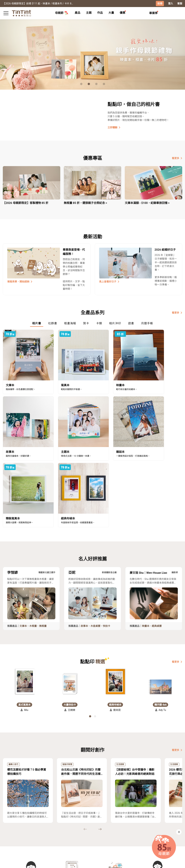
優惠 (122, 13)
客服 (180, 4)
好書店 (67, 831)
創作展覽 (8, 836)
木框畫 (33, 541)
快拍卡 (106, 541)
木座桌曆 (95, 541)
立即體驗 (114, 127)
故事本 (84, 541)
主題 (89, 13)
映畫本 (146, 541)
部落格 (53, 836)
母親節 (62, 13)
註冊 (160, 4)
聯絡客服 (39, 836)
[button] (24, 597)
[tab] (77, 13)
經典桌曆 (157, 541)
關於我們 (54, 831)
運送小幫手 (24, 831)
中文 (177, 863)
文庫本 (23, 541)
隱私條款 (39, 841)
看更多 (177, 158)
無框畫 (43, 541)
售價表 (21, 836)
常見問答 (39, 831)
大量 (111, 13)
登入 (171, 4)
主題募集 (8, 831)
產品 (77, 13)
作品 (100, 13)
